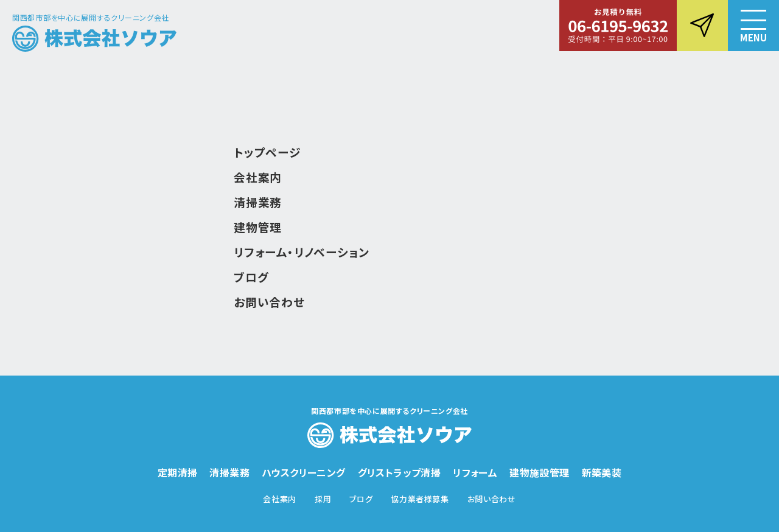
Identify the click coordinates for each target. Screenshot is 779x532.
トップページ (267, 152)
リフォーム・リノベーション (301, 252)
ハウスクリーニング (304, 472)
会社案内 (258, 177)
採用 (323, 499)
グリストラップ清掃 (400, 472)
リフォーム (475, 472)
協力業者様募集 (420, 499)
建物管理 (258, 227)
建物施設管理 (539, 472)
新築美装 (602, 472)
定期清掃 (178, 472)
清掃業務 (258, 202)
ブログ (251, 277)
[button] (753, 26)
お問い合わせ (269, 302)
